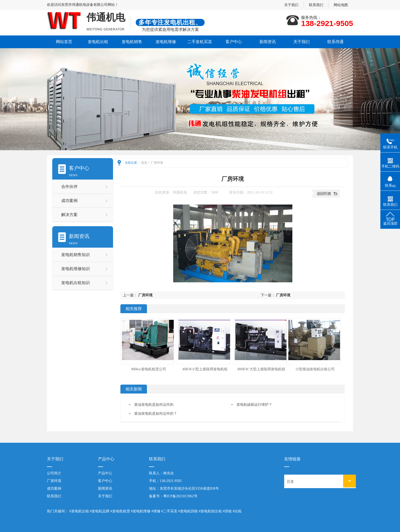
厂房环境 (157, 163)
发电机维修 (166, 42)
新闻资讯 (268, 42)
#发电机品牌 (100, 511)
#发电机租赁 (120, 511)
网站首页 (64, 42)
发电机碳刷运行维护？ (254, 405)
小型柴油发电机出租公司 (315, 369)
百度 (290, 482)
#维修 (156, 511)
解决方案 (69, 215)
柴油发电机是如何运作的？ (156, 414)
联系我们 (316, 5)
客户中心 (234, 42)
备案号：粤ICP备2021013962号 (173, 496)
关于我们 (291, 5)
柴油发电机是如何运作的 (154, 405)
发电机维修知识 (76, 269)
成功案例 (69, 201)
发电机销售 (132, 42)
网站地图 (341, 5)
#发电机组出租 (210, 511)
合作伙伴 (69, 187)
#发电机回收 (188, 511)
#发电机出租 (79, 511)
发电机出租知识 (76, 283)
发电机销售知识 (76, 255)
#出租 (237, 511)
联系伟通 (335, 42)
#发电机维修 (141, 511)
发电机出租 (98, 42)
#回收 (227, 511)
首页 (144, 163)
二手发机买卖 (200, 42)
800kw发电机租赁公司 (148, 369)
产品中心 (105, 473)
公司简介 (54, 473)
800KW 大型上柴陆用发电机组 (261, 369)
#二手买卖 (169, 511)
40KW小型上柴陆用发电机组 (205, 369)
